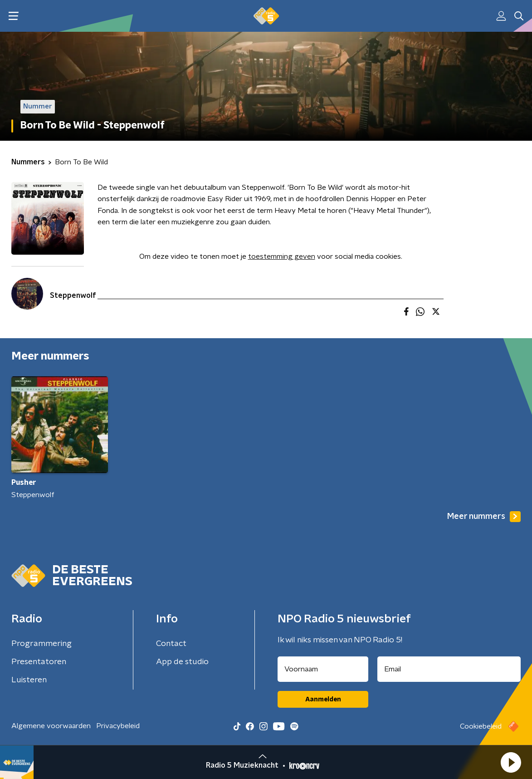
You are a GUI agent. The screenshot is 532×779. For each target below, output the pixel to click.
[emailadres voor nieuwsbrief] (449, 669)
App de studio (182, 662)
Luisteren (29, 680)
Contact (171, 644)
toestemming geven (282, 256)
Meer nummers (484, 517)
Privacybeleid (118, 726)
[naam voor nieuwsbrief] (323, 669)
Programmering (41, 644)
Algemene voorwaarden (51, 726)
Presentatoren (39, 662)
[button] (511, 762)
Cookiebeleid (481, 726)
